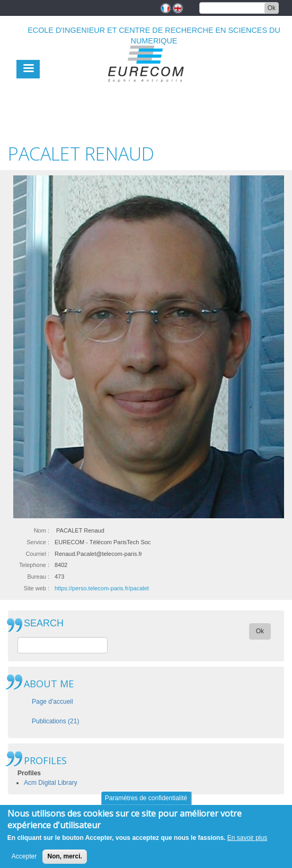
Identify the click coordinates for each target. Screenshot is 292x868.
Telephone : (34, 565)
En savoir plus (247, 843)
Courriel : (37, 554)
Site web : (37, 588)
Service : (38, 542)
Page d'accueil (52, 702)
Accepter (24, 861)
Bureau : (38, 577)
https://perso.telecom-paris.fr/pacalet (102, 588)
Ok (272, 8)
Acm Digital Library (51, 783)
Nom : (42, 530)
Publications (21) (55, 721)
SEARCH (44, 623)
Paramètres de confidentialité (146, 802)
